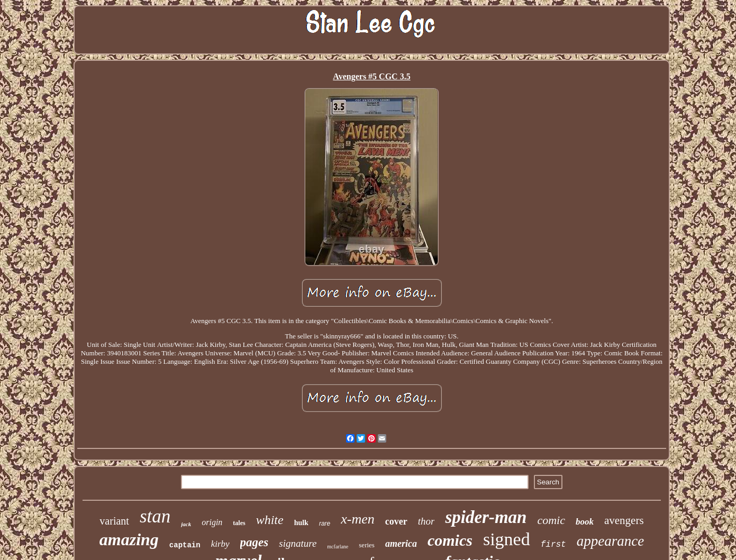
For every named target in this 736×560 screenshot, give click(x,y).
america (401, 544)
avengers (624, 520)
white (270, 520)
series (367, 545)
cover (396, 521)
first (553, 545)
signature (298, 543)
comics (450, 540)
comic (551, 520)
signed (507, 539)
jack (186, 524)
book (585, 522)
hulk (301, 523)
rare (325, 524)
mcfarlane (338, 547)
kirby (220, 544)
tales (239, 523)
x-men (358, 519)
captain (185, 545)
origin (212, 522)
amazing (129, 539)
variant (114, 521)
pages (255, 542)
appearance (610, 541)
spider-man (486, 517)
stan (155, 516)
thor (426, 521)
